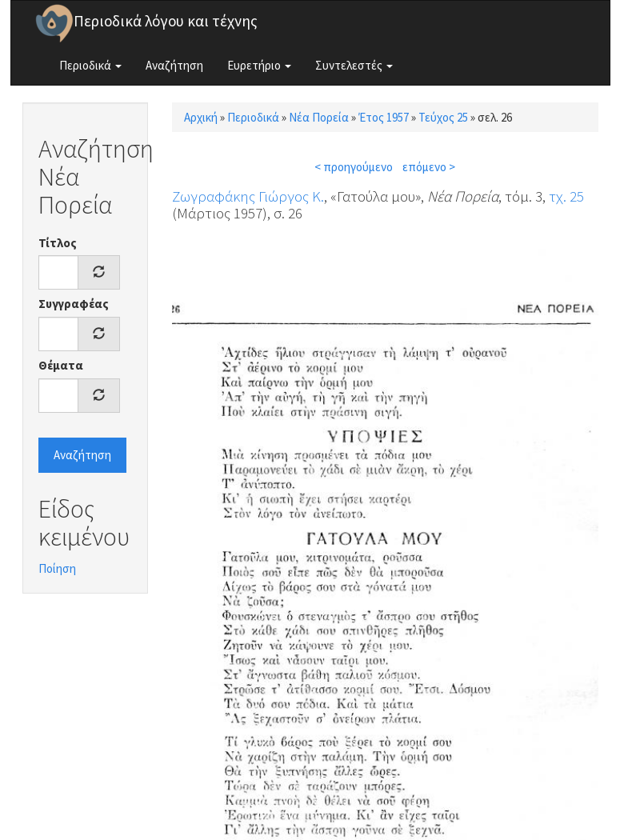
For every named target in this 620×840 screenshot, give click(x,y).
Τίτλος (58, 243)
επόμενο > (429, 167)
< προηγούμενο (354, 167)
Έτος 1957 (384, 117)
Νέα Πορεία (319, 117)
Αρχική (201, 117)
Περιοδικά (90, 65)
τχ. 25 (566, 196)
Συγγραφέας (74, 304)
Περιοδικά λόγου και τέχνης (166, 21)
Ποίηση (57, 568)
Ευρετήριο (259, 65)
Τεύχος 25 (443, 117)
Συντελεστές (354, 65)
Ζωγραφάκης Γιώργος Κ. (248, 196)
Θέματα (61, 365)
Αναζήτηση (174, 65)
